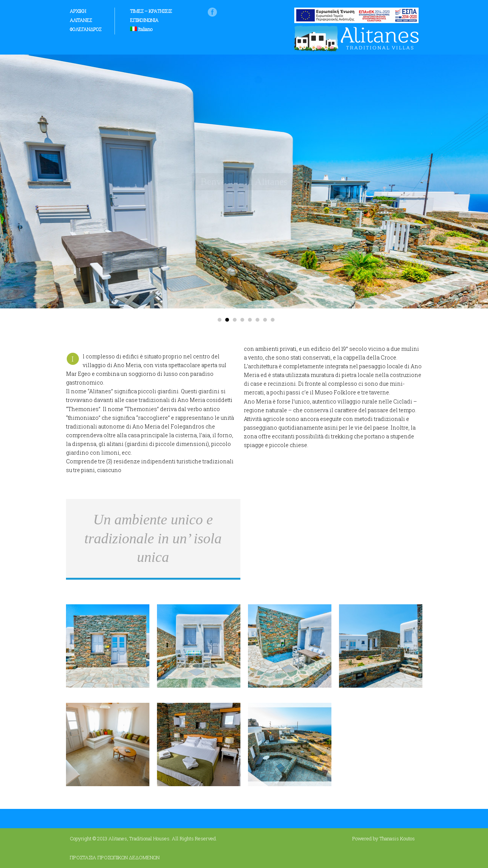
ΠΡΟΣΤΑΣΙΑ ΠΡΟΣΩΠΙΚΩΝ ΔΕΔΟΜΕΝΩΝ (115, 857)
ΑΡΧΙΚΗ (78, 11)
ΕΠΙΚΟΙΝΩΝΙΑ (144, 20)
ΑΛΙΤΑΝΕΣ (81, 20)
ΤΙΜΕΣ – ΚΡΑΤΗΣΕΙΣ (151, 11)
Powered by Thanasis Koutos (384, 838)
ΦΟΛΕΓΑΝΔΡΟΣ (86, 29)
